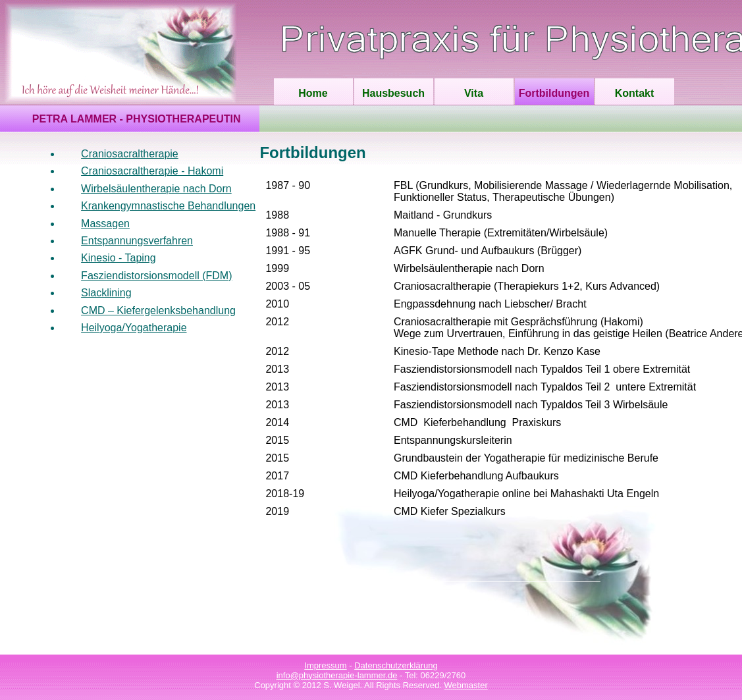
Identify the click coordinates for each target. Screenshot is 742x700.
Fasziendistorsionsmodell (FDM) (156, 276)
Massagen (105, 224)
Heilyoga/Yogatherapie (134, 328)
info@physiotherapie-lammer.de (337, 675)
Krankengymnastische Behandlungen (168, 206)
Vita (474, 93)
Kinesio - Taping (119, 258)
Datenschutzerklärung (396, 665)
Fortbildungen (554, 93)
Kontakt (635, 93)
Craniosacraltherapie (130, 154)
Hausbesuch (393, 93)
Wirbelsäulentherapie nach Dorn (156, 189)
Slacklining (106, 293)
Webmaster (466, 685)
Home (313, 93)
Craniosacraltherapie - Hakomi (152, 171)
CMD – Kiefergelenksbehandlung (158, 310)
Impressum (325, 665)
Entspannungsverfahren (137, 241)
